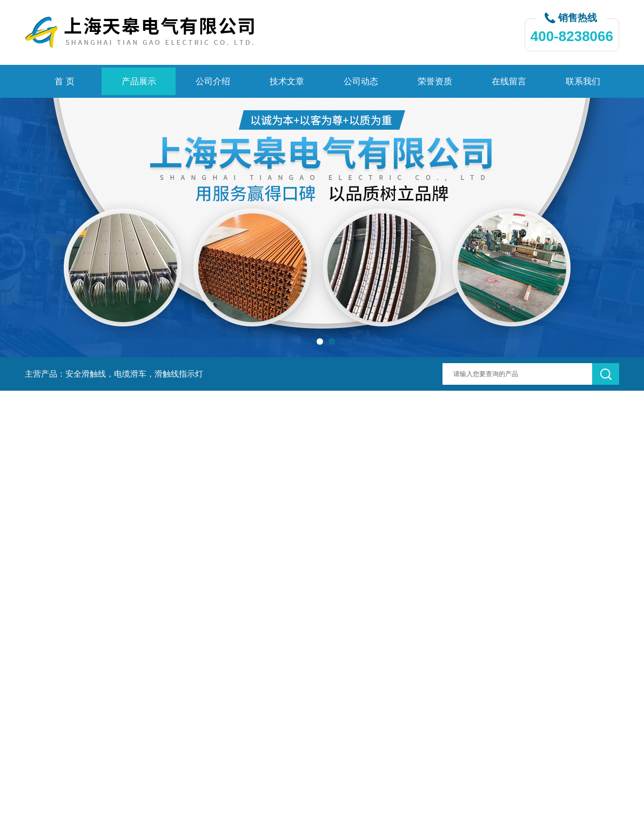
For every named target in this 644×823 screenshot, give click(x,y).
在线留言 (509, 81)
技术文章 (287, 81)
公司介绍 (213, 81)
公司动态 (361, 81)
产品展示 (139, 81)
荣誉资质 (435, 81)
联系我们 (583, 81)
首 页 (64, 81)
